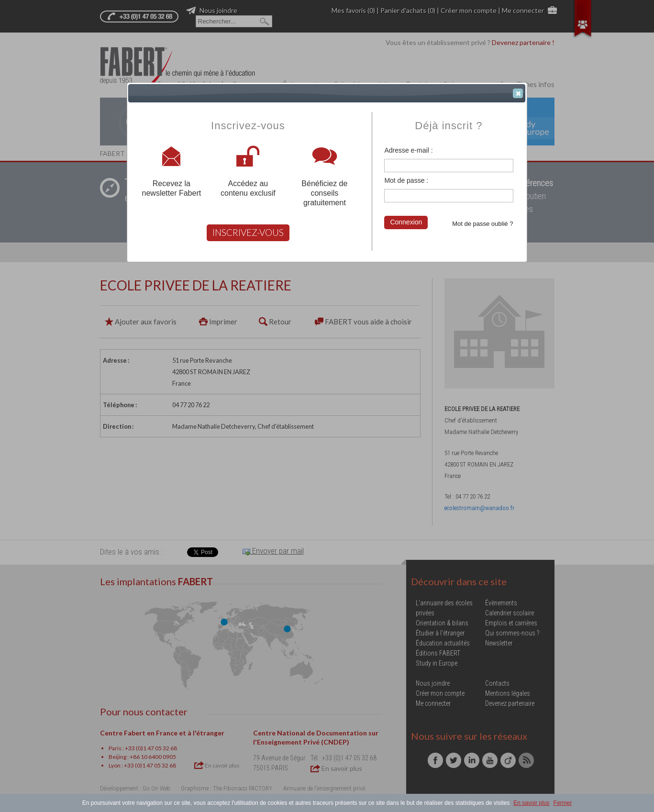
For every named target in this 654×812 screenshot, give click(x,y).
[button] (518, 93)
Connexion (406, 222)
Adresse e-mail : (408, 150)
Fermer (563, 803)
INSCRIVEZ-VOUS (248, 232)
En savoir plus (531, 803)
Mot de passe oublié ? (482, 224)
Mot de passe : (406, 180)
